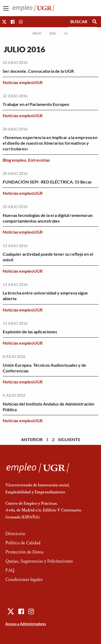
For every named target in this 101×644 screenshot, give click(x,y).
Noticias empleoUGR (23, 82)
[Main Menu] (6, 8)
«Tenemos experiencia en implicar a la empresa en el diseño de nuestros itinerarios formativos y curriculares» (50, 143)
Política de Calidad (23, 543)
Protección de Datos (24, 552)
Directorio (15, 534)
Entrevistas (39, 160)
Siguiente (69, 439)
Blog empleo (14, 160)
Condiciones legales (24, 579)
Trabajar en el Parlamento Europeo (36, 104)
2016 (53, 33)
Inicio (37, 33)
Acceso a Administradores (26, 624)
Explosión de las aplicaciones (30, 332)
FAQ (10, 570)
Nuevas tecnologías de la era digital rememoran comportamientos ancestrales (48, 218)
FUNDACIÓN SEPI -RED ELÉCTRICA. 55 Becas (47, 182)
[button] (4, 22)
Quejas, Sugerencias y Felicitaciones (39, 561)
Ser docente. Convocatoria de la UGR (38, 71)
